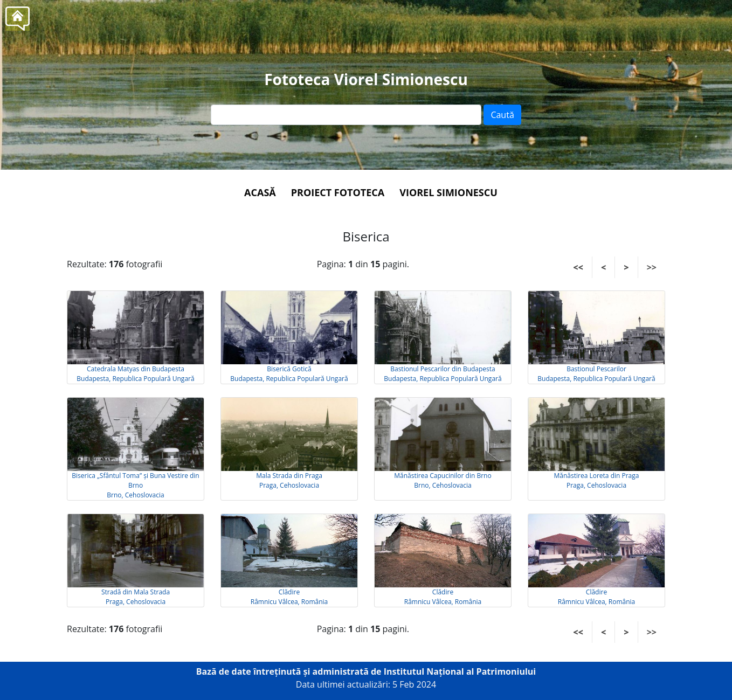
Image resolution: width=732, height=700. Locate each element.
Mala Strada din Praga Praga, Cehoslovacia (289, 480)
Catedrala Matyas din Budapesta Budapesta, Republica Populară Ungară (135, 374)
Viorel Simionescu (448, 192)
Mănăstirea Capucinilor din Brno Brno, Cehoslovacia (443, 480)
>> (652, 267)
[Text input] (346, 115)
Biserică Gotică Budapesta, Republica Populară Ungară (289, 374)
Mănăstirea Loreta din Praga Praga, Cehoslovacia (597, 480)
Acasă (260, 192)
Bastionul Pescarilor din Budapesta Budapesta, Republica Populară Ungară (443, 374)
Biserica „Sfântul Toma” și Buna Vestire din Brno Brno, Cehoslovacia (135, 485)
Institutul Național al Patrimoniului (460, 671)
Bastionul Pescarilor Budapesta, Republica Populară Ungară (596, 374)
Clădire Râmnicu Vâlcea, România (289, 597)
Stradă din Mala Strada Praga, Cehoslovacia (136, 597)
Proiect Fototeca (338, 192)
